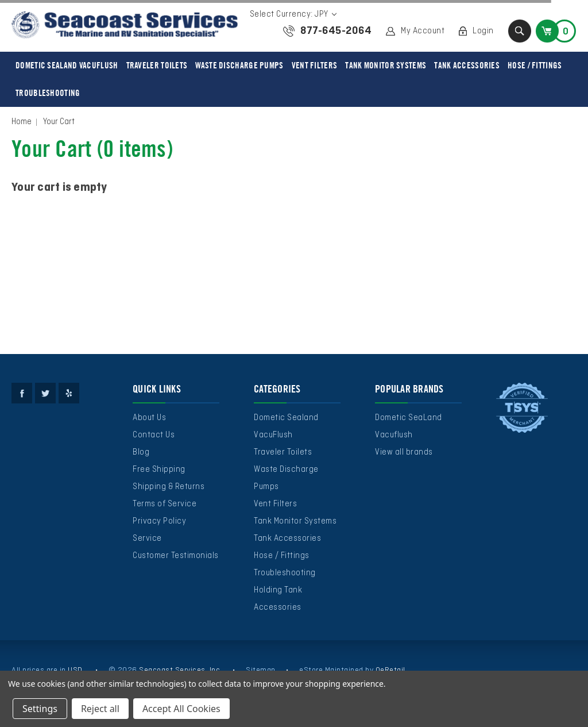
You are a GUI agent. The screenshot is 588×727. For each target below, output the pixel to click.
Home (22, 122)
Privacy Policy (159, 521)
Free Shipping (159, 470)
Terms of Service (165, 504)
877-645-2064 (336, 31)
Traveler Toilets (157, 66)
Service (147, 538)
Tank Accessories (467, 66)
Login (483, 31)
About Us (149, 418)
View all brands (404, 452)
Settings (40, 709)
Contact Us (154, 435)
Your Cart (59, 122)
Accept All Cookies (181, 709)
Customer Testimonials (176, 556)
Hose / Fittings (535, 66)
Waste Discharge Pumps (239, 66)
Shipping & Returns (169, 487)
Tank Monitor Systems (386, 66)
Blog (141, 452)
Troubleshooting (48, 93)
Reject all (100, 709)
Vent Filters (315, 66)
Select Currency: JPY (293, 14)
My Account (423, 31)
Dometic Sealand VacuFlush (67, 66)
